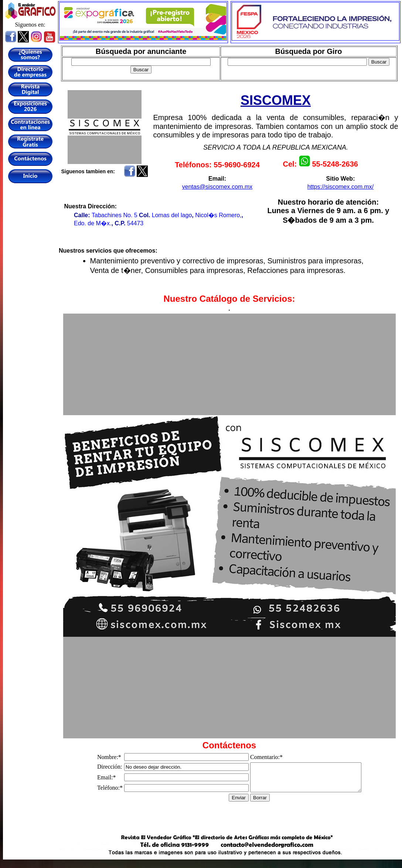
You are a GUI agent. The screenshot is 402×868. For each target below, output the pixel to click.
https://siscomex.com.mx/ (341, 187)
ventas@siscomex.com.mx (217, 187)
